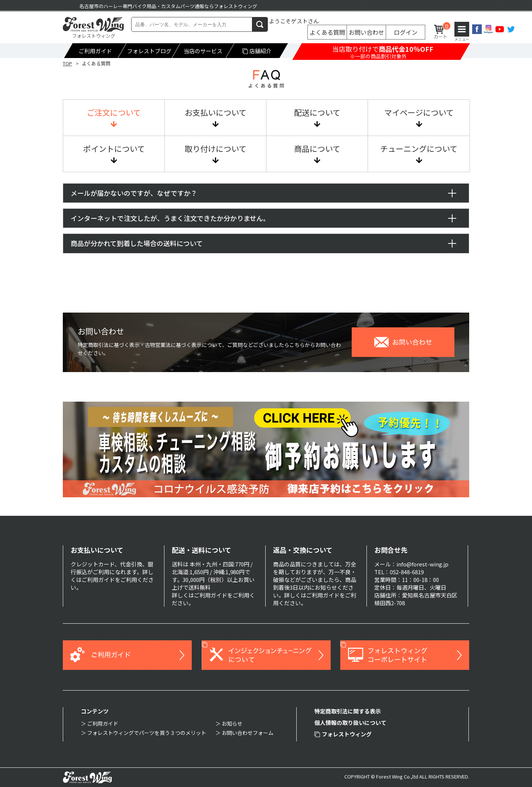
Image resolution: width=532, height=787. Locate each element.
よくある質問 (327, 32)
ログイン (406, 32)
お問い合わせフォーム (248, 733)
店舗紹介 (257, 51)
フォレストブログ (149, 51)
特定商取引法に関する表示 (348, 711)
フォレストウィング (343, 734)
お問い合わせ (366, 32)
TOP (67, 63)
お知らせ (232, 723)
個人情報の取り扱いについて (350, 723)
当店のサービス (203, 51)
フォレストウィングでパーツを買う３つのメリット (147, 733)
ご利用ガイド (95, 51)
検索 (260, 24)
